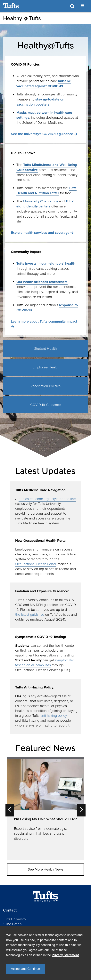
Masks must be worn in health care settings (44, 115)
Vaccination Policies (45, 386)
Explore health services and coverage (40, 233)
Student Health (45, 349)
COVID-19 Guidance (45, 405)
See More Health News (45, 869)
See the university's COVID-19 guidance (42, 134)
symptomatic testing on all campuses (45, 663)
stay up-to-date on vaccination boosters (40, 102)
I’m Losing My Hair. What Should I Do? (45, 819)
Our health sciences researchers (42, 282)
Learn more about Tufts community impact (44, 321)
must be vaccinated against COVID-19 (44, 84)
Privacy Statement (65, 955)
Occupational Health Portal (36, 564)
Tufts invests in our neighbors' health (46, 263)
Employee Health (46, 367)
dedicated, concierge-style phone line (47, 499)
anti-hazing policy (54, 716)
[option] (45, 809)
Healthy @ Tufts (22, 18)
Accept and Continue (25, 969)
